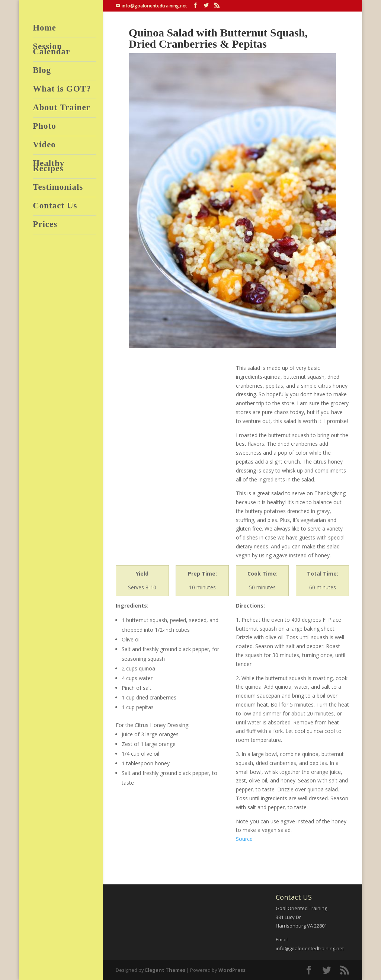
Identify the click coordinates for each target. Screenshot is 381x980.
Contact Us (55, 207)
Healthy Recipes (49, 167)
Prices (45, 225)
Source (244, 839)
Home (44, 29)
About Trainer (62, 108)
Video (44, 146)
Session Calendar (51, 50)
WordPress (232, 970)
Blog (42, 71)
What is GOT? (62, 90)
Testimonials (58, 188)
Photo (44, 127)
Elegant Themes (165, 970)
